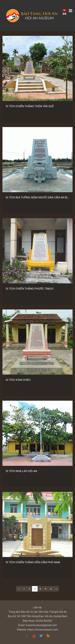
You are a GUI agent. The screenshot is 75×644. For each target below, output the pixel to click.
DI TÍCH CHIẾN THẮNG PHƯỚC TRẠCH (30, 289)
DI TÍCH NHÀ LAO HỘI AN (21, 471)
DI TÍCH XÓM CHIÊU (18, 380)
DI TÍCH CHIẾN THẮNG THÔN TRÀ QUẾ (30, 106)
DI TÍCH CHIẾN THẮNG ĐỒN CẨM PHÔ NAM (33, 562)
